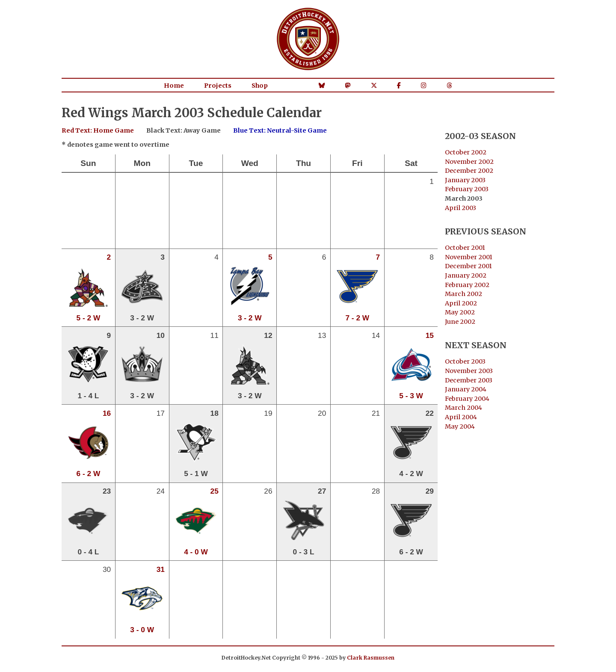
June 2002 (460, 322)
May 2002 (460, 312)
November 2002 (469, 162)
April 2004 (461, 417)
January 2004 (466, 389)
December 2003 (469, 380)
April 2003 (461, 208)
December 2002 (469, 171)
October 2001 (465, 248)
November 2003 (469, 371)
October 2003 (465, 361)
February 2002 (467, 285)
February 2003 (467, 189)
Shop (260, 86)
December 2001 (468, 266)
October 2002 (466, 152)
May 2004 (460, 426)
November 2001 (469, 257)
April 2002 (461, 303)
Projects (218, 86)
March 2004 (463, 408)
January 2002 (466, 275)
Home (174, 86)
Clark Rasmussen (371, 658)
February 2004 (467, 399)
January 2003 (465, 180)
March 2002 (463, 294)
